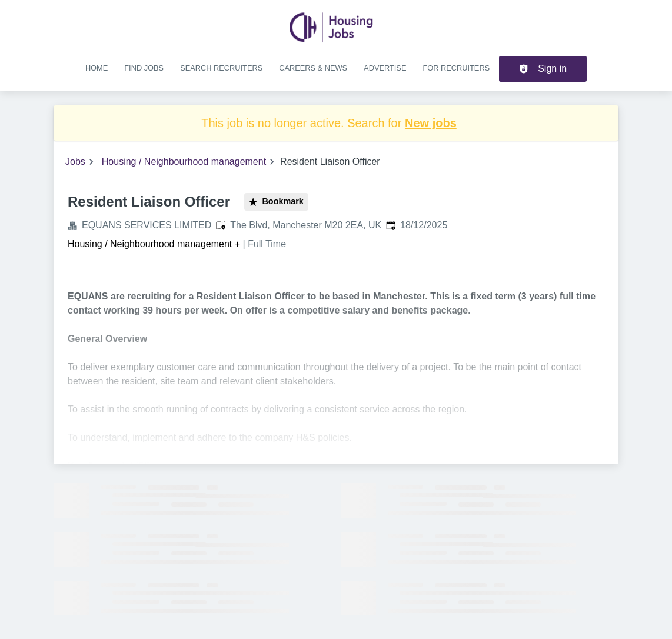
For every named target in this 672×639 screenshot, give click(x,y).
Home (97, 68)
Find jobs (144, 68)
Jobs (75, 162)
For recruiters (456, 68)
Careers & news (313, 68)
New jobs (431, 123)
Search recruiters (221, 68)
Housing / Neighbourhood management (184, 162)
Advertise (385, 68)
